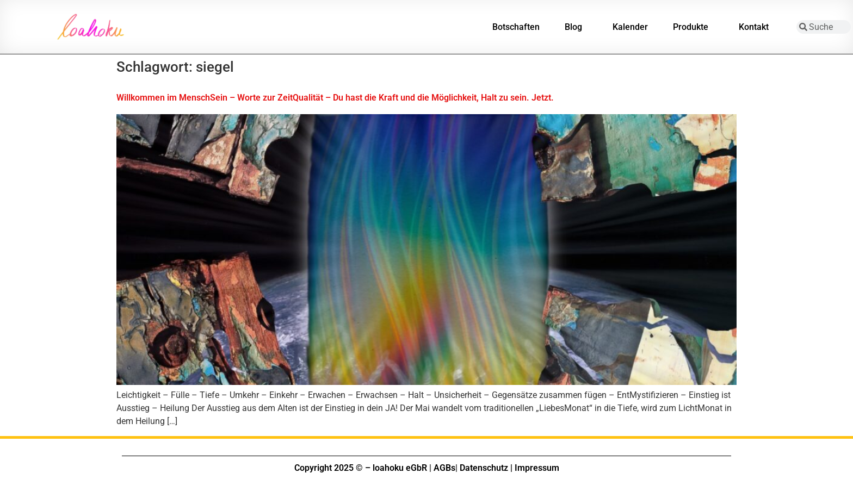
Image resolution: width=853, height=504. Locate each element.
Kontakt (756, 27)
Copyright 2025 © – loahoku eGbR (361, 468)
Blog (576, 27)
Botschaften (516, 27)
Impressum (537, 468)
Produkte (693, 27)
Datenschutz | (486, 468)
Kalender (630, 27)
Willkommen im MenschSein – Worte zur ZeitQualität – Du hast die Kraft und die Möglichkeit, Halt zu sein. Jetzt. (335, 98)
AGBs (444, 468)
